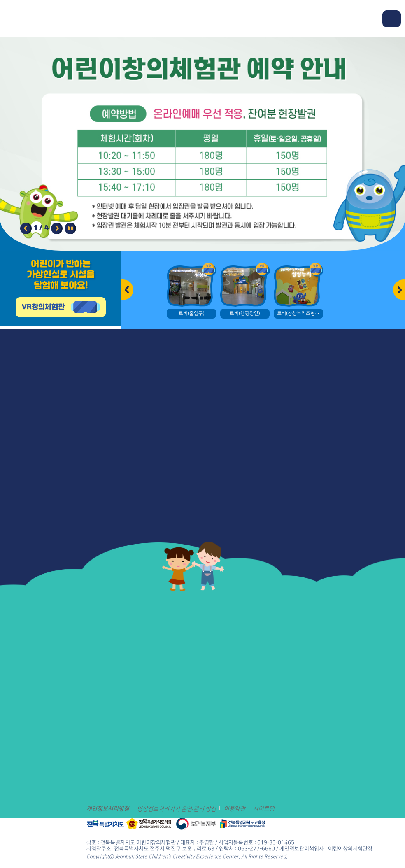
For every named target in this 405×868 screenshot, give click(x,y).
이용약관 (235, 809)
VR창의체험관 (43, 307)
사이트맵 (264, 809)
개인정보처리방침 (108, 809)
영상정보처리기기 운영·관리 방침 (177, 809)
